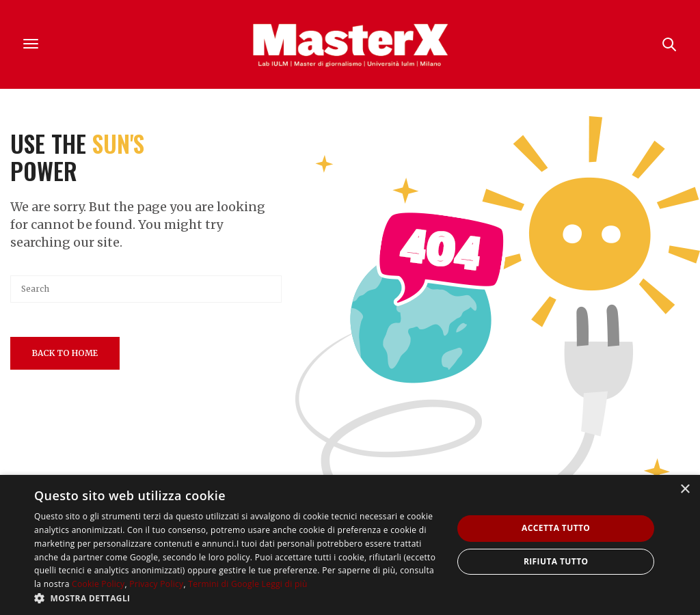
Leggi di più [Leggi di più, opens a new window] (285, 584)
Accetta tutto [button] (556, 528)
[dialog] (350, 545)
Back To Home (65, 353)
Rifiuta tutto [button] (556, 561)
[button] (237, 598)
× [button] (685, 490)
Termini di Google (224, 584)
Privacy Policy (156, 584)
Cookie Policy (98, 584)
